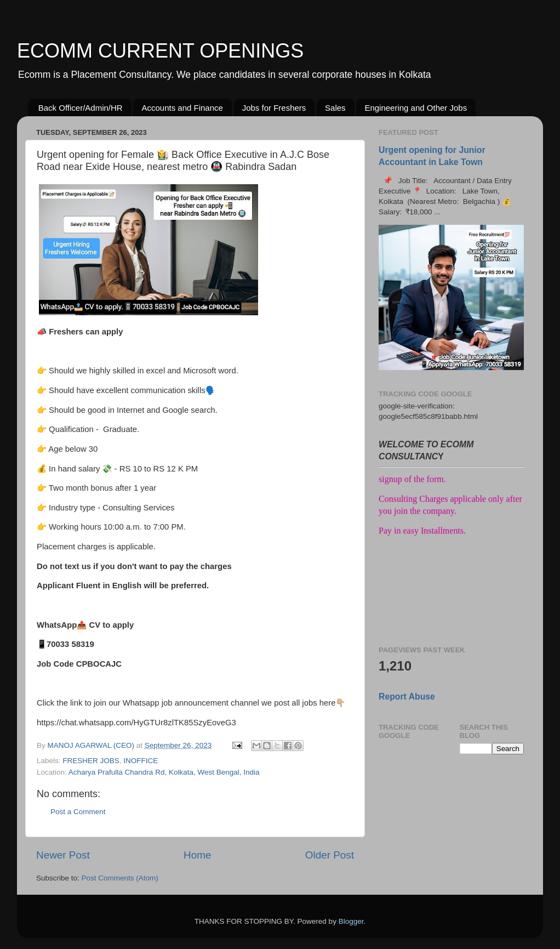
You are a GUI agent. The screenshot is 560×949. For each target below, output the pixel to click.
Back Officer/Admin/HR (81, 108)
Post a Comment (78, 812)
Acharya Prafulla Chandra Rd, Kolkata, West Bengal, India (164, 772)
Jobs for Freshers (274, 108)
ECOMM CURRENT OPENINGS (160, 51)
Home (197, 855)
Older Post (330, 855)
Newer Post (63, 855)
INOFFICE (141, 761)
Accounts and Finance (182, 108)
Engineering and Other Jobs (416, 108)
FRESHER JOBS (91, 761)
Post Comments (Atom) (120, 878)
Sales (335, 108)
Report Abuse (407, 697)
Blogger (351, 921)
